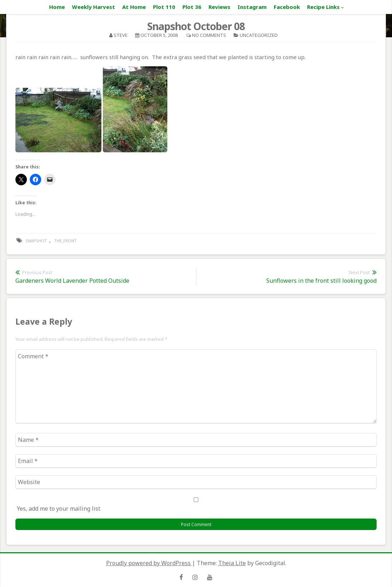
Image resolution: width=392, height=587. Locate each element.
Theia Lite (232, 563)
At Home (134, 7)
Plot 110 (164, 7)
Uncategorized (259, 35)
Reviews (219, 7)
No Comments (209, 35)
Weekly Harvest (94, 7)
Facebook (287, 7)
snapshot (36, 241)
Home (57, 7)
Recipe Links (323, 7)
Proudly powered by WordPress (149, 563)
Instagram (252, 7)
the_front (65, 241)
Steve (121, 35)
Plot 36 (192, 7)
